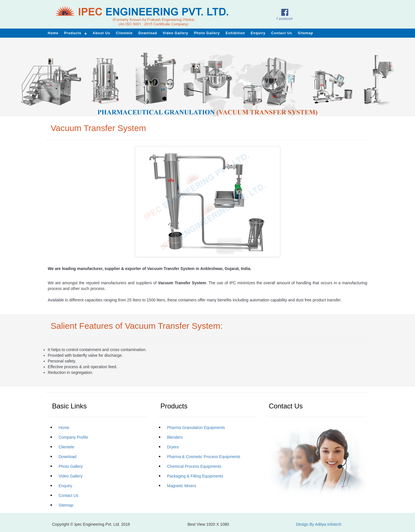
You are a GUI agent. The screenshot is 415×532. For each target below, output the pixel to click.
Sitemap (66, 505)
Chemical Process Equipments (194, 466)
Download (68, 457)
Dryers (173, 447)
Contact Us (69, 495)
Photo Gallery (71, 466)
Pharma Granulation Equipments (196, 428)
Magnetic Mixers (182, 486)
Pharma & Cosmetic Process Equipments (204, 457)
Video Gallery (176, 33)
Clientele (66, 447)
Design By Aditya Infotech (319, 524)
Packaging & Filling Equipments (195, 476)
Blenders (175, 437)
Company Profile (74, 437)
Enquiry (65, 486)
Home (64, 428)
